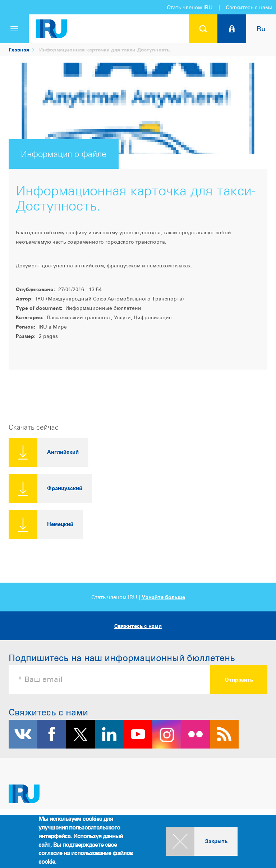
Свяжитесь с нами (249, 7)
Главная (19, 49)
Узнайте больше (163, 597)
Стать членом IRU (190, 7)
